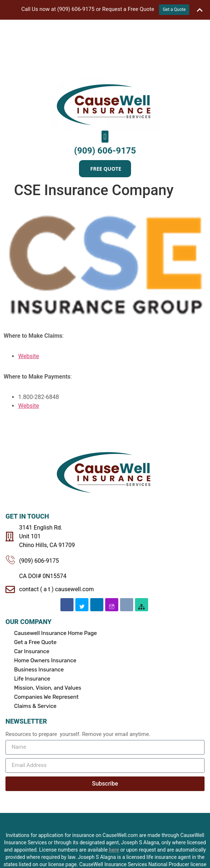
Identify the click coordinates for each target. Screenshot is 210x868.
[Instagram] (112, 549)
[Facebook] (67, 549)
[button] (105, 80)
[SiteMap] (142, 549)
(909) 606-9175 (105, 94)
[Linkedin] (97, 549)
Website (29, 300)
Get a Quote (174, 9)
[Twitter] (82, 549)
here (114, 793)
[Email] (127, 549)
